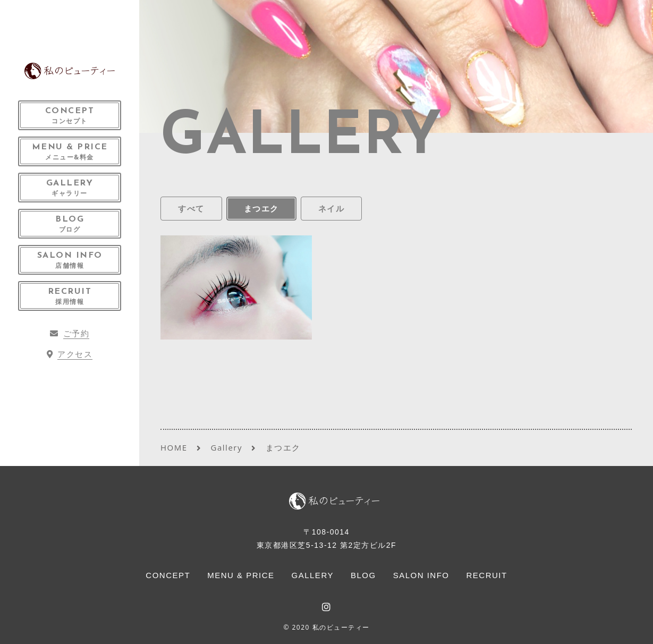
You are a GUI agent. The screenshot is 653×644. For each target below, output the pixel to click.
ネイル (332, 208)
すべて (191, 208)
